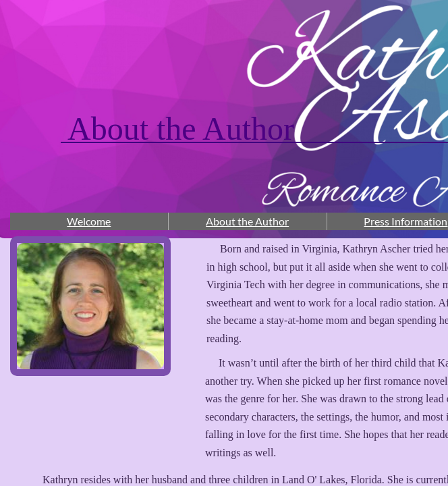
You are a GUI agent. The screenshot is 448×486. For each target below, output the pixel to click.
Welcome (89, 221)
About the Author (247, 221)
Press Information (405, 221)
